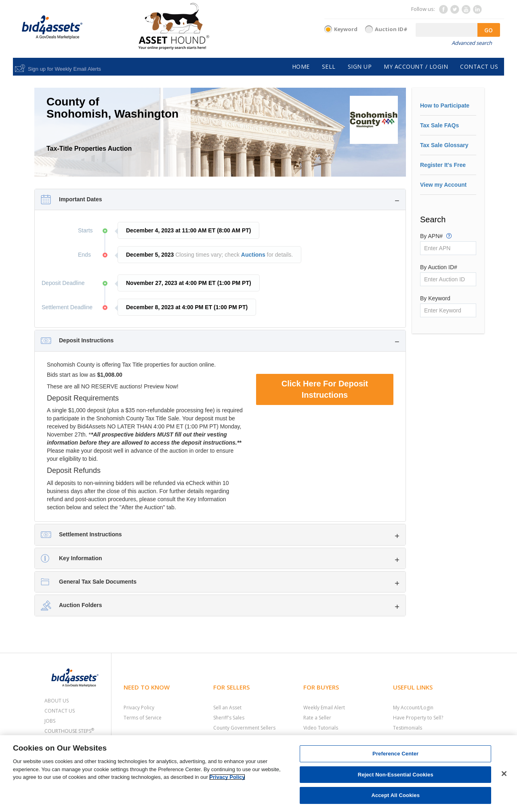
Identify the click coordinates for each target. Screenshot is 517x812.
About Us (57, 701)
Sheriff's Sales (229, 718)
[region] (258, 774)
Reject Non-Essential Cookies (396, 775)
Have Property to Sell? (418, 718)
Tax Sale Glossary (444, 145)
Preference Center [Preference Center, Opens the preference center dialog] (395, 754)
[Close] (504, 774)
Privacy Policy (139, 708)
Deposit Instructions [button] (86, 340)
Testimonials (408, 728)
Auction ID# (391, 29)
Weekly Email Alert (324, 708)
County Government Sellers (244, 728)
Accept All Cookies (395, 795)
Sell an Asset (227, 708)
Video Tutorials (321, 728)
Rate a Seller (317, 718)
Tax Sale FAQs (439, 125)
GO (489, 30)
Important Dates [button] (81, 199)
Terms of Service (143, 718)
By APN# (436, 236)
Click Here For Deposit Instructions (325, 389)
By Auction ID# (439, 267)
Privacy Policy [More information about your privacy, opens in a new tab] (227, 777)
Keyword (346, 29)
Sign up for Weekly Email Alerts (64, 69)
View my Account (443, 185)
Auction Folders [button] (81, 605)
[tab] (220, 199)
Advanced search (472, 43)
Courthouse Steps (69, 731)
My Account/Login (413, 708)
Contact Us (60, 711)
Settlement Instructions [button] (90, 534)
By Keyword (435, 298)
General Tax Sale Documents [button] (98, 582)
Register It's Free (443, 165)
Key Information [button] (81, 558)
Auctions (253, 255)
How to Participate (445, 105)
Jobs (50, 721)
